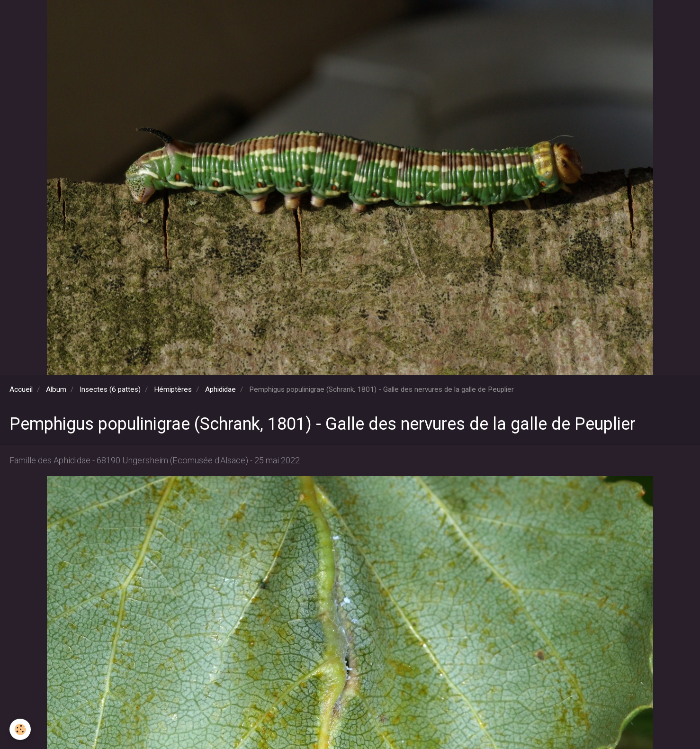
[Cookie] (20, 729)
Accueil (21, 389)
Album (56, 389)
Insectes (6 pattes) (110, 389)
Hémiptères (173, 389)
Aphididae (220, 389)
